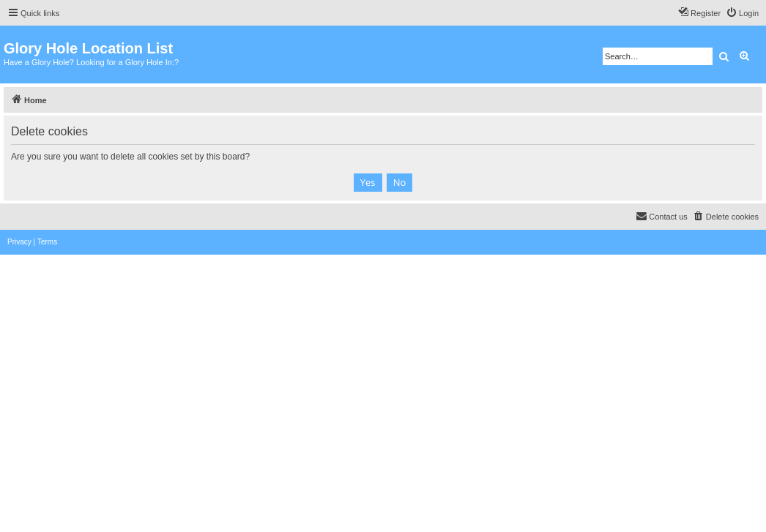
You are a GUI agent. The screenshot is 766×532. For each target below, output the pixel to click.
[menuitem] (742, 13)
